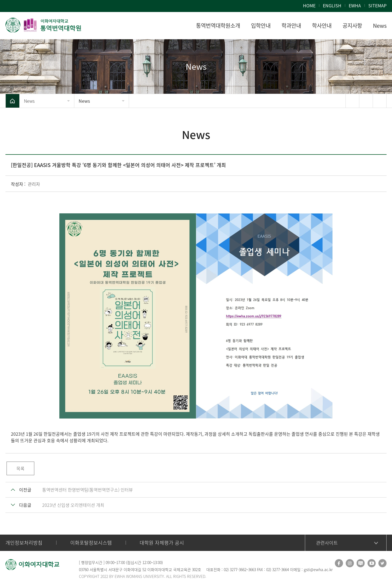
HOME (309, 5)
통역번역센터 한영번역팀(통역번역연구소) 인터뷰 (88, 490)
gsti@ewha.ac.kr (318, 569)
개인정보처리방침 (24, 543)
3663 (252, 569)
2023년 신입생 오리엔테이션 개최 (73, 505)
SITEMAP (377, 5)
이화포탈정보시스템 (91, 543)
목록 (20, 468)
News (29, 101)
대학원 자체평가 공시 (162, 543)
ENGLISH (332, 5)
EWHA (355, 5)
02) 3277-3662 (235, 569)
